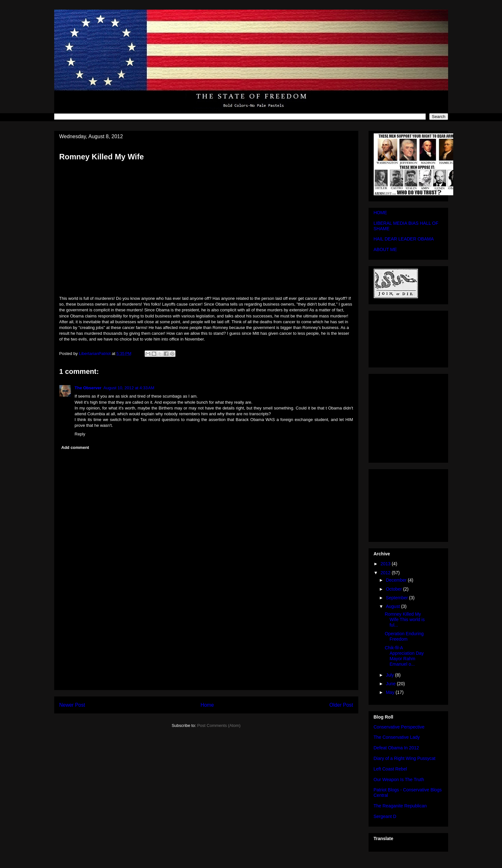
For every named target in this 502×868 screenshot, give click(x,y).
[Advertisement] (206, 645)
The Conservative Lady (397, 737)
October (395, 589)
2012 (386, 573)
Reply (80, 434)
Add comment (75, 447)
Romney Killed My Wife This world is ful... (404, 619)
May (391, 692)
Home (207, 705)
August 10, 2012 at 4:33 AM (129, 388)
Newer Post (72, 705)
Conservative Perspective (399, 727)
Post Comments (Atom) (219, 725)
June (391, 684)
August (393, 606)
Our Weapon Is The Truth (399, 780)
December (397, 580)
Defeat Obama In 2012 (396, 748)
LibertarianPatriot (95, 354)
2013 (386, 564)
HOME (380, 213)
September (397, 598)
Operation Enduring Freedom (404, 636)
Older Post (341, 705)
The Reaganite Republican (400, 806)
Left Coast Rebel (390, 769)
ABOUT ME (385, 249)
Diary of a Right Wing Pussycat (405, 758)
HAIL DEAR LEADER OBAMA (404, 239)
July (391, 675)
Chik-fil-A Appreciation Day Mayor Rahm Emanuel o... (404, 656)
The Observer (88, 388)
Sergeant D (385, 816)
